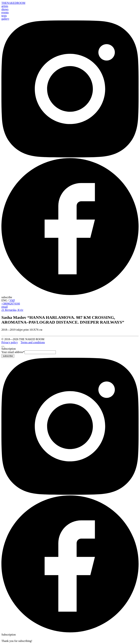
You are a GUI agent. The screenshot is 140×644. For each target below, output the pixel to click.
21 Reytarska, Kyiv (12, 310)
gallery (5, 19)
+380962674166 (11, 304)
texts (4, 16)
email (5, 307)
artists (5, 6)
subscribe (7, 297)
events (5, 12)
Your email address (13, 352)
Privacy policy (10, 342)
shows (5, 9)
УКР (12, 300)
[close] (3, 346)
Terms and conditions (33, 342)
